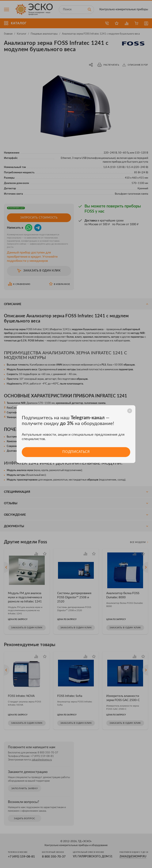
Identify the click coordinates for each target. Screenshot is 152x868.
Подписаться (76, 452)
